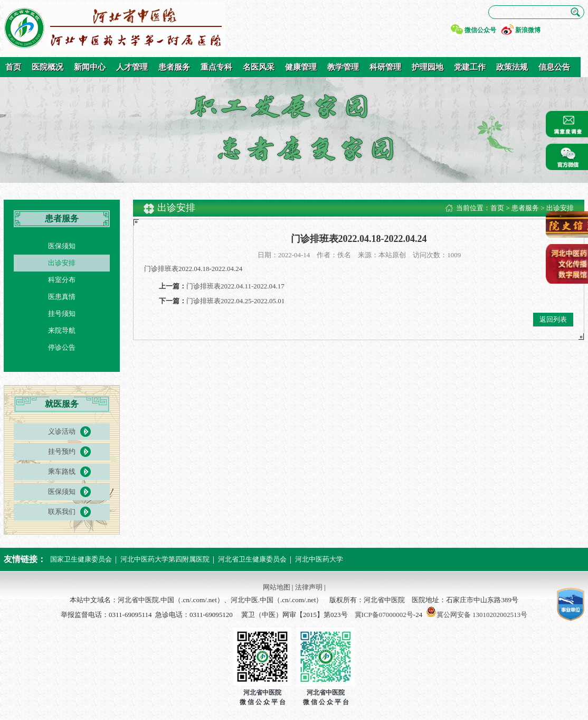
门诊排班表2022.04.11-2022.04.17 (235, 286)
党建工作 (470, 67)
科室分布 (62, 280)
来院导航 (62, 330)
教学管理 (343, 67)
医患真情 (62, 297)
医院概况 (48, 67)
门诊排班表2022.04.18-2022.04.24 (193, 269)
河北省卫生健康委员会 (252, 559)
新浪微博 (528, 30)
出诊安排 (62, 263)
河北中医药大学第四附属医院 (165, 559)
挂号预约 (62, 451)
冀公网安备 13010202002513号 (482, 615)
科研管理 (385, 67)
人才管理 (132, 67)
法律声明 (309, 587)
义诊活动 (62, 431)
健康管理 (301, 67)
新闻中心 (90, 67)
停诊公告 (62, 347)
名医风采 (259, 67)
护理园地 (428, 67)
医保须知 (62, 246)
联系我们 (62, 512)
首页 (13, 67)
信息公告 (554, 67)
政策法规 (512, 67)
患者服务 (174, 67)
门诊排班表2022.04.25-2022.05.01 (235, 301)
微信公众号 (480, 30)
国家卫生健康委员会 (81, 559)
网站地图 (277, 587)
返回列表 (553, 319)
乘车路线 (62, 471)
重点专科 (216, 67)
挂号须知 (62, 314)
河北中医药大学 (319, 559)
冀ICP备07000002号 (384, 615)
